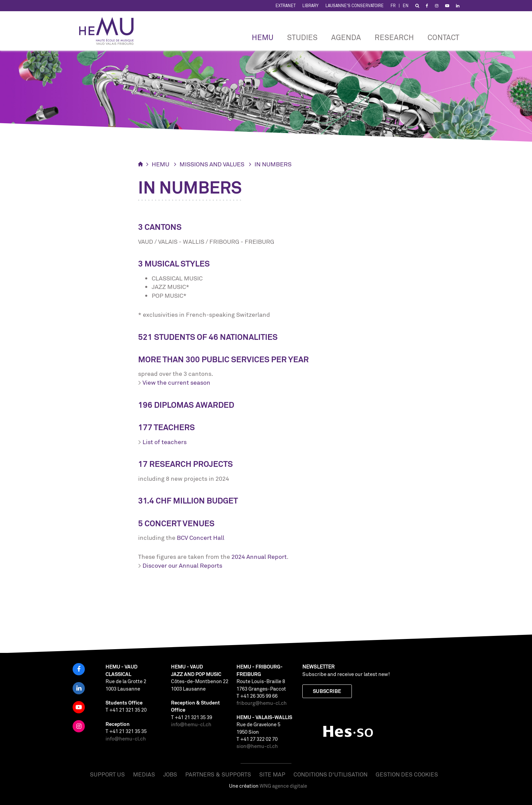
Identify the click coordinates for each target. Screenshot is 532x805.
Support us (107, 774)
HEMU (263, 37)
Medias (144, 774)
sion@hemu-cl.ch (257, 746)
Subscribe (327, 691)
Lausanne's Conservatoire (355, 6)
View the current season (176, 382)
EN (406, 6)
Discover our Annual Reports (182, 565)
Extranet (286, 6)
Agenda (346, 37)
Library (310, 6)
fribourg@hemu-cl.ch (262, 703)
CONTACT (443, 37)
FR (393, 6)
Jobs (170, 774)
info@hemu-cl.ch (126, 739)
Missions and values (212, 164)
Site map (272, 774)
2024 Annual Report (259, 556)
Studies (302, 37)
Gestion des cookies (407, 774)
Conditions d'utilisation (330, 774)
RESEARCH (394, 37)
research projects (191, 464)
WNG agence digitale (283, 786)
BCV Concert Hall (201, 537)
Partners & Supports (218, 774)
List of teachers (165, 442)
